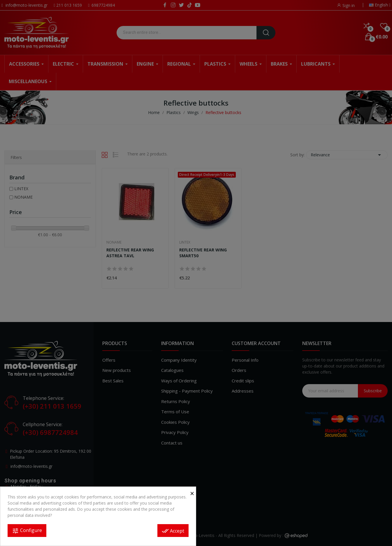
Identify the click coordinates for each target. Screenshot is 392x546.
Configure (27, 531)
